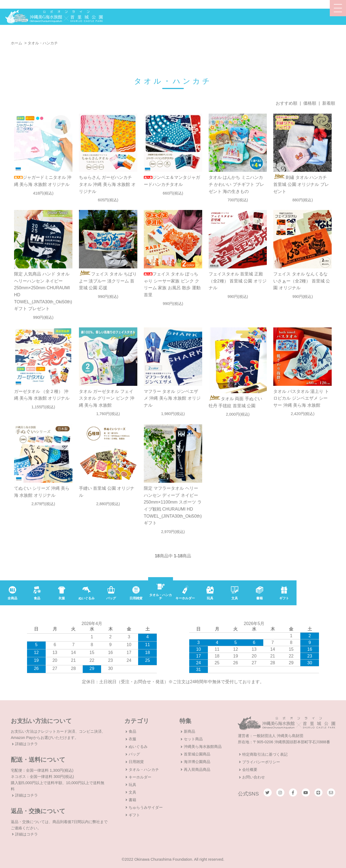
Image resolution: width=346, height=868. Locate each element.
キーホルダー (140, 777)
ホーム (16, 43)
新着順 (329, 103)
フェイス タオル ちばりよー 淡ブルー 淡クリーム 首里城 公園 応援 (108, 281)
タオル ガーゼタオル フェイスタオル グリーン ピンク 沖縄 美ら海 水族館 (107, 398)
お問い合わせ (254, 777)
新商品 (189, 731)
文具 (132, 792)
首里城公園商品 (197, 754)
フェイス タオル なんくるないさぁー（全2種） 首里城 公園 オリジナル (302, 281)
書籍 (132, 800)
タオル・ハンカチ (43, 43)
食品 (132, 731)
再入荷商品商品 (197, 770)
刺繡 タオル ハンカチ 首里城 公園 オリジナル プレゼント (301, 184)
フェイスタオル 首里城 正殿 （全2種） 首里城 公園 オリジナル (238, 281)
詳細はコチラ (26, 744)
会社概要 (250, 770)
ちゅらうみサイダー (146, 807)
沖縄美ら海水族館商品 (203, 747)
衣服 (132, 739)
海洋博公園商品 (197, 762)
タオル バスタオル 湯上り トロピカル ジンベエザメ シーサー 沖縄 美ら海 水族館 (301, 398)
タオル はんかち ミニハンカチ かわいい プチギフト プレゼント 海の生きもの (236, 184)
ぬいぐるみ (138, 747)
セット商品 (193, 739)
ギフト (134, 815)
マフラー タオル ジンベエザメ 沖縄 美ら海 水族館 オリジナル (172, 398)
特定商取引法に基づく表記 (265, 754)
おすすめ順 (287, 103)
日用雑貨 (136, 762)
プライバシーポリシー (261, 762)
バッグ (134, 754)
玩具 (132, 785)
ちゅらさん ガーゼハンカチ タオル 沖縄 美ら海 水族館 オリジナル (107, 184)
